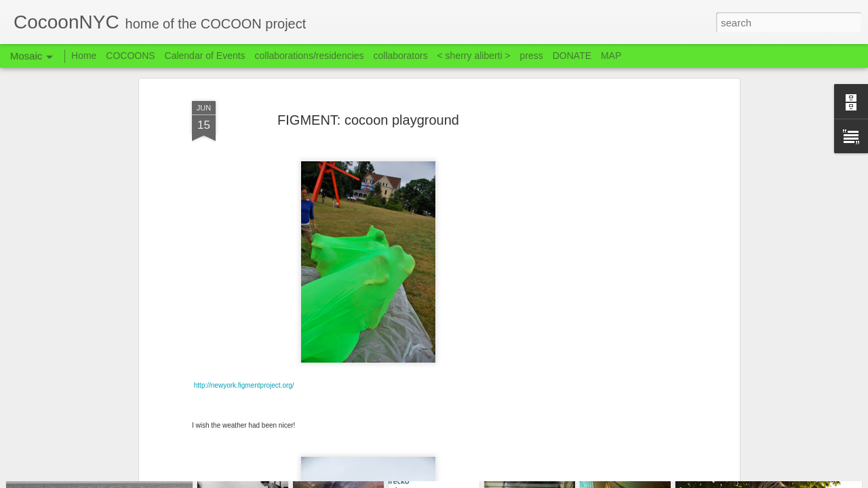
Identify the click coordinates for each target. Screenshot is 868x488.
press (532, 56)
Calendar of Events (205, 56)
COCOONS (130, 56)
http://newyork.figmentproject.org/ (244, 313)
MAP (611, 56)
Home (84, 56)
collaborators (400, 56)
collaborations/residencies (310, 56)
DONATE (572, 56)
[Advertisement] (619, 236)
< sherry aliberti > (474, 56)
